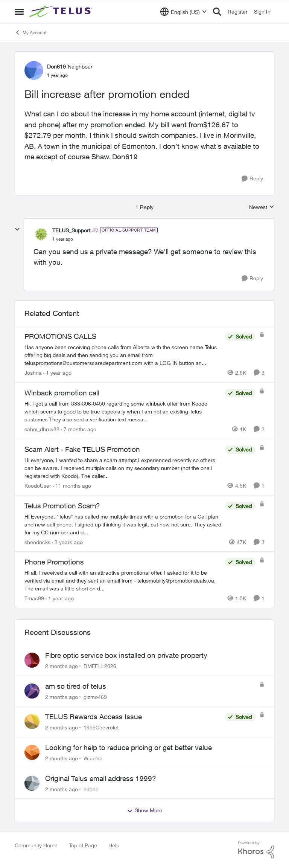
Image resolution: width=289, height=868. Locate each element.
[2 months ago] (62, 666)
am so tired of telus (76, 686)
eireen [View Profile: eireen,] (91, 789)
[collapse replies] (17, 229)
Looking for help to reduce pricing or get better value (129, 747)
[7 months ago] (79, 429)
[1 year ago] (57, 373)
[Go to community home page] (62, 12)
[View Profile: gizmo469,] (32, 691)
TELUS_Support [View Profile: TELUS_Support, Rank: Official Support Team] (71, 230)
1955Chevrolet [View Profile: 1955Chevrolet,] (101, 727)
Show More (144, 810)
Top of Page (83, 845)
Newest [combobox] (262, 207)
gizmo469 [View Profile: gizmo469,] (95, 696)
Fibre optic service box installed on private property (126, 655)
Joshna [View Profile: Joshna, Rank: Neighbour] (33, 373)
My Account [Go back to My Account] (31, 32)
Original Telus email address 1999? (101, 778)
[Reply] (252, 179)
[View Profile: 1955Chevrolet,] (32, 722)
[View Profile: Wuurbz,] (32, 752)
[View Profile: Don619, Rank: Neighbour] (34, 70)
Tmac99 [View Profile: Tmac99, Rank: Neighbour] (34, 598)
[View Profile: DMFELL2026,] (32, 660)
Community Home (36, 845)
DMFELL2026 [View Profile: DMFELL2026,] (100, 666)
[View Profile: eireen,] (32, 783)
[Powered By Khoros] (256, 850)
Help (114, 845)
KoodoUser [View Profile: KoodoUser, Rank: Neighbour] (38, 486)
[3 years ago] (67, 542)
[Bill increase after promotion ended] (63, 239)
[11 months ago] (72, 486)
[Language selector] (183, 12)
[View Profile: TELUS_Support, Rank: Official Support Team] (41, 234)
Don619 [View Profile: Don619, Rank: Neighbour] (56, 66)
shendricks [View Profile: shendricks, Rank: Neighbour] (37, 542)
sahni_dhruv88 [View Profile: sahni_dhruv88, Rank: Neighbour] (42, 429)
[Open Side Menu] (19, 12)
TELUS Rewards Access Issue (94, 717)
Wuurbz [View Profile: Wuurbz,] (93, 758)
